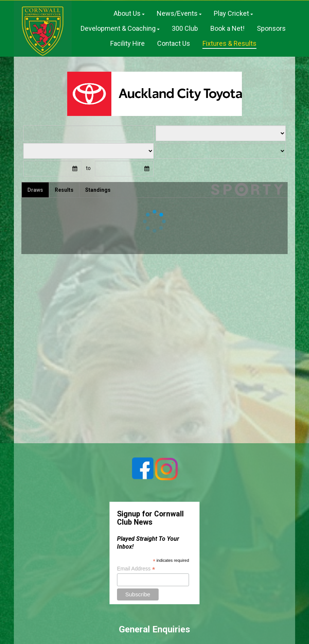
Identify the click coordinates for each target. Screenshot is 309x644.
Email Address (136, 569)
